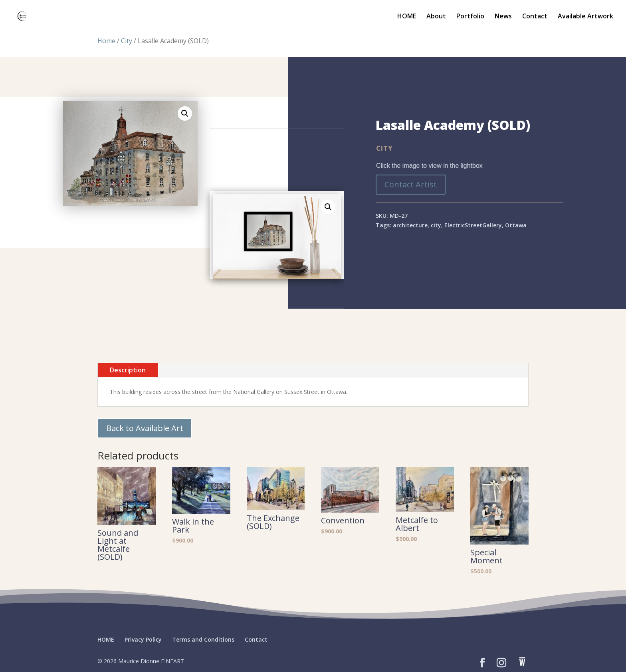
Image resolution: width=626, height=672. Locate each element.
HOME (407, 17)
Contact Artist (411, 184)
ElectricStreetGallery (473, 225)
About (436, 17)
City (127, 41)
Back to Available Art (145, 428)
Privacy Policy (143, 639)
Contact (535, 17)
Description (128, 370)
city (436, 225)
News (503, 17)
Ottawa (516, 225)
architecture (410, 225)
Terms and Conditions (203, 639)
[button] (185, 113)
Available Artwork (585, 17)
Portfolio (470, 17)
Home (106, 41)
